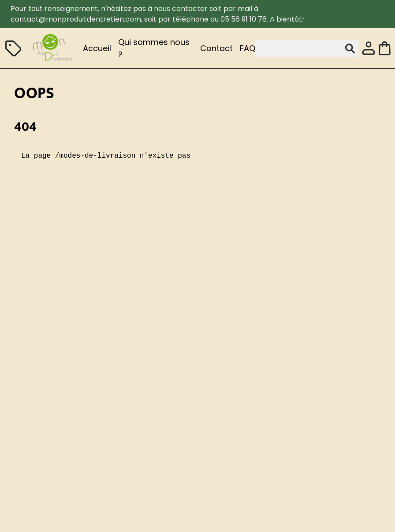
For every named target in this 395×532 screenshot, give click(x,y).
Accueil (97, 48)
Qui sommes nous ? (154, 48)
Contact (216, 48)
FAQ (248, 48)
